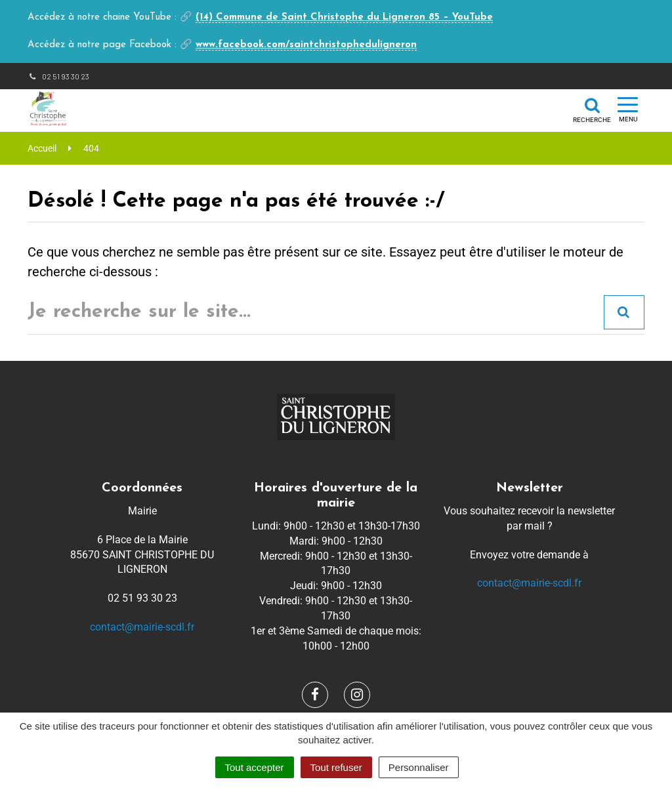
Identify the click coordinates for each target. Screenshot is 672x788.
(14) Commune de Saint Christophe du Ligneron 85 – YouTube (344, 17)
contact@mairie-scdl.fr (142, 627)
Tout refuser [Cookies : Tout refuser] (336, 767)
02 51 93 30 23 (58, 76)
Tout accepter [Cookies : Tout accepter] (255, 767)
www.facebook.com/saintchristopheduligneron (306, 45)
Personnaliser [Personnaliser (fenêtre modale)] (419, 767)
